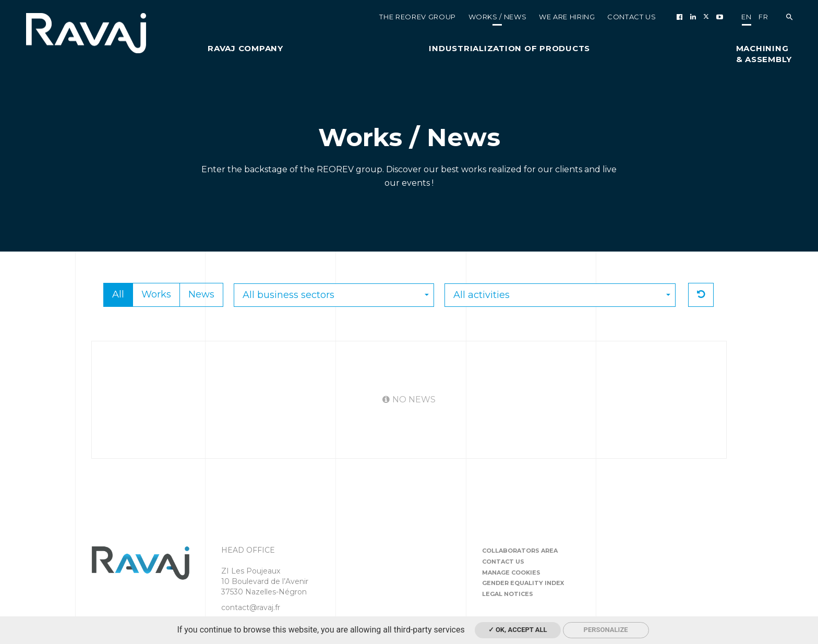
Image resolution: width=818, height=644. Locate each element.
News (201, 294)
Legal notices (508, 594)
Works (156, 294)
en (746, 17)
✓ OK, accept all (518, 630)
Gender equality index (523, 583)
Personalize (606, 630)
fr (763, 17)
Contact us (503, 562)
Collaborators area (520, 551)
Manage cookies (511, 573)
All (118, 294)
